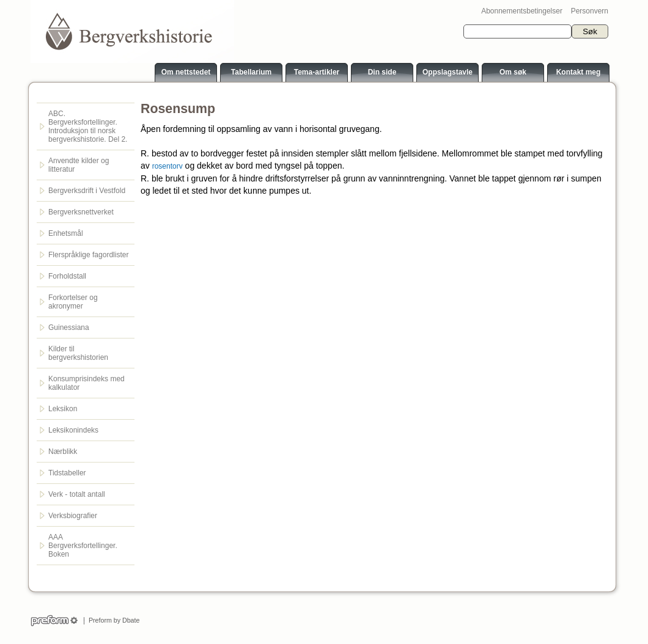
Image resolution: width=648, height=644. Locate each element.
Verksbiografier (73, 516)
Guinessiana (69, 327)
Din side (382, 72)
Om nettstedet (186, 72)
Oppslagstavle (447, 72)
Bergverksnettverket (81, 212)
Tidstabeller (67, 473)
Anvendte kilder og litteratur (79, 165)
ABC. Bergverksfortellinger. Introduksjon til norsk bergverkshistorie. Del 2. (88, 126)
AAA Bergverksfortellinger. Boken (83, 546)
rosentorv (168, 166)
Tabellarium (251, 72)
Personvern (590, 11)
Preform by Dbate (112, 620)
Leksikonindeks (73, 430)
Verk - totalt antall (77, 494)
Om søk (513, 72)
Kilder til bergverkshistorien (78, 353)
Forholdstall (67, 276)
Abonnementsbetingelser (522, 11)
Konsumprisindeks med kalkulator (87, 383)
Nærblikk (63, 452)
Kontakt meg (579, 72)
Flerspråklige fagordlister (88, 255)
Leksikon (63, 409)
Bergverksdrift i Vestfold (87, 191)
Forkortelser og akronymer (73, 302)
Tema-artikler (317, 72)
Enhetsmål (66, 233)
